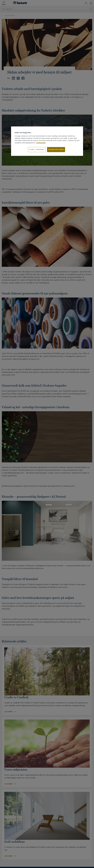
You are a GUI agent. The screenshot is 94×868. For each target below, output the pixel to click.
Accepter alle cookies (56, 149)
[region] (47, 141)
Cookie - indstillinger (37, 149)
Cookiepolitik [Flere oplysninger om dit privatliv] (41, 143)
